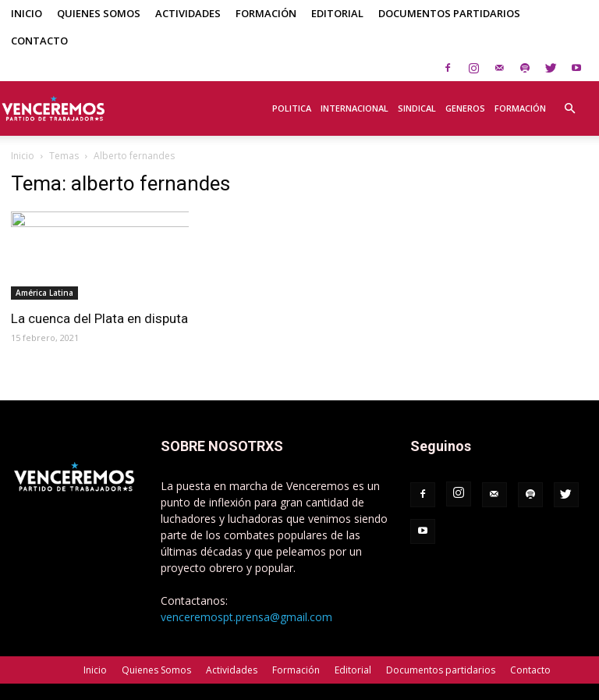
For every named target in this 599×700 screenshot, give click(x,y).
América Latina (44, 293)
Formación (266, 13)
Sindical (417, 108)
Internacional (354, 108)
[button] (569, 100)
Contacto (39, 41)
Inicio (27, 13)
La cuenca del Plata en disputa (99, 318)
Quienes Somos (99, 13)
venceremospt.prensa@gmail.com (246, 617)
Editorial (337, 13)
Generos (465, 108)
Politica (292, 108)
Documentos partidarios (449, 13)
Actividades (188, 13)
